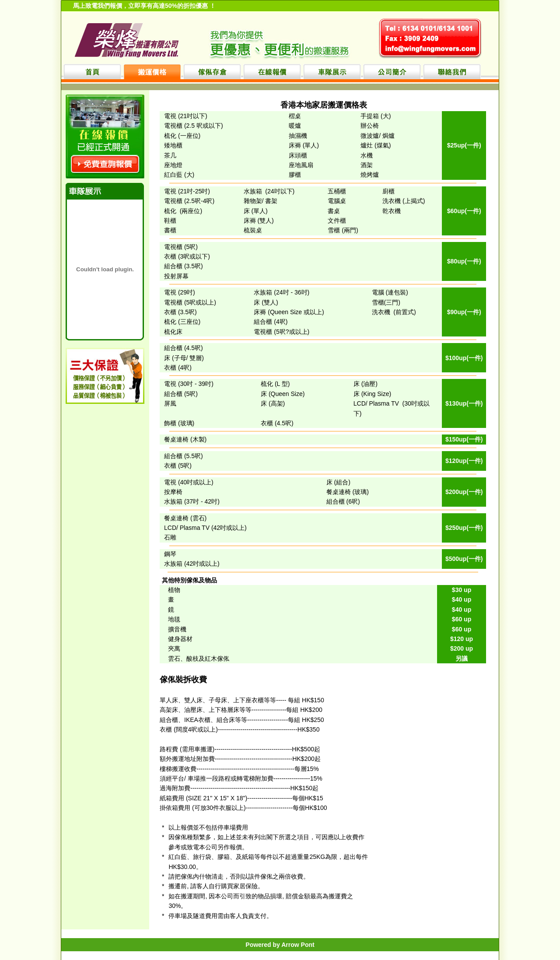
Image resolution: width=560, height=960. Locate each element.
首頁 (92, 72)
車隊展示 (332, 72)
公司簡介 (392, 72)
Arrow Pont (298, 945)
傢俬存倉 (212, 72)
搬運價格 (152, 72)
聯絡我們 (452, 72)
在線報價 (272, 72)
